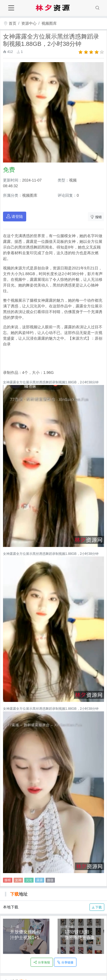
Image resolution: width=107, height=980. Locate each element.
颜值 (50, 880)
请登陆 (15, 216)
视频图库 (49, 23)
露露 (40, 880)
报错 (96, 217)
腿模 (8, 880)
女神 (18, 880)
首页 (10, 23)
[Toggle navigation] (11, 8)
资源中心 (29, 23)
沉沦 (29, 880)
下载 (97, 907)
